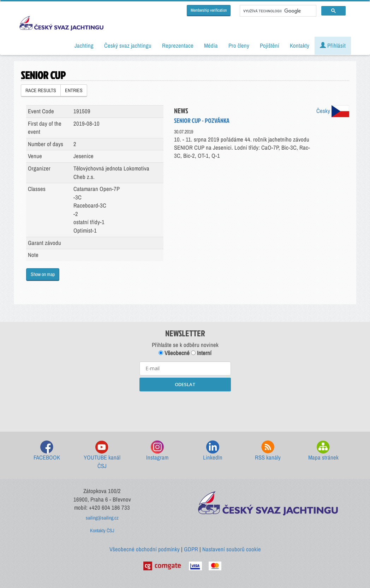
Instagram (157, 451)
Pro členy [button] (239, 46)
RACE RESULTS (41, 90)
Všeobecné (174, 353)
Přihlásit (333, 46)
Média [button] (211, 46)
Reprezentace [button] (178, 46)
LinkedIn (213, 451)
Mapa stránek (323, 451)
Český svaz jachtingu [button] (128, 46)
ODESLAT (185, 384)
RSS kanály (268, 451)
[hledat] (277, 11)
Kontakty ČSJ (102, 530)
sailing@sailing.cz (102, 518)
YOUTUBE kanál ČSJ (102, 455)
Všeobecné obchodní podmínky (145, 549)
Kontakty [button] (300, 46)
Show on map (43, 274)
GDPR (191, 549)
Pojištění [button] (270, 46)
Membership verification (209, 10)
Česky (333, 111)
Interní (201, 353)
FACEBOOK (47, 451)
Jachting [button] (84, 46)
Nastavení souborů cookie (232, 549)
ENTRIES (74, 90)
